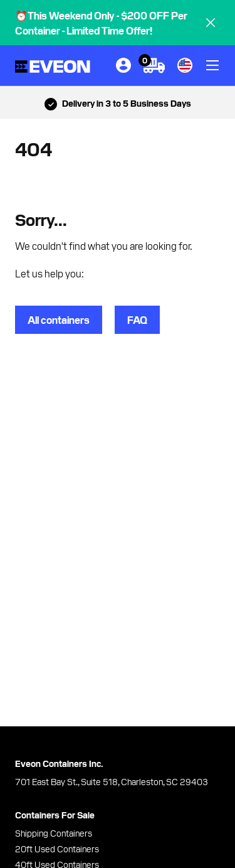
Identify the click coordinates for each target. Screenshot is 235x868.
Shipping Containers (54, 833)
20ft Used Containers (57, 849)
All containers (59, 319)
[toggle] (212, 65)
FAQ (137, 319)
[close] (211, 23)
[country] (185, 65)
